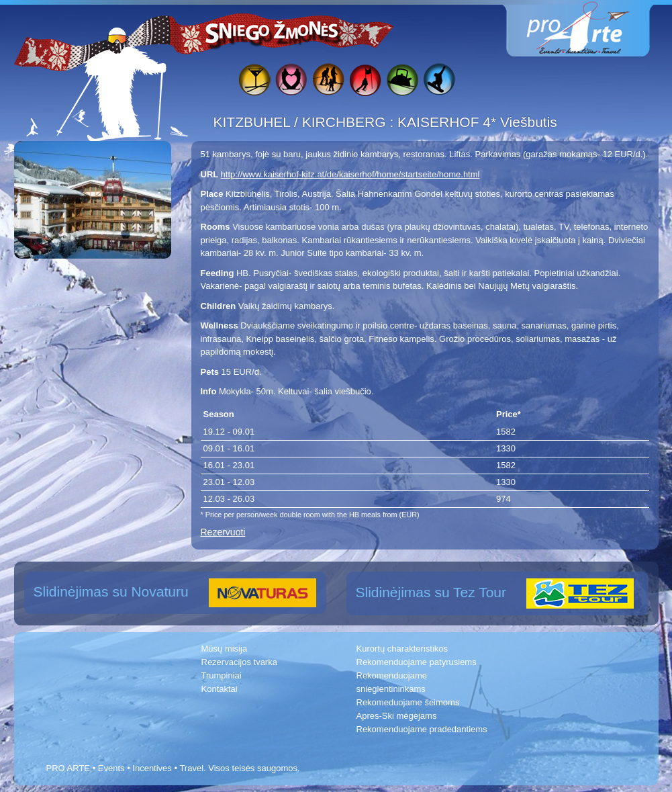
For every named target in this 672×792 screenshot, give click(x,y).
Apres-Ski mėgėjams (397, 716)
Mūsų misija (225, 649)
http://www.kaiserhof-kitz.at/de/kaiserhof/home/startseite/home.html (350, 174)
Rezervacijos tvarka (239, 662)
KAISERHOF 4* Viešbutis (477, 122)
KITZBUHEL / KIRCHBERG (302, 122)
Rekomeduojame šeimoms (408, 702)
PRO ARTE (68, 768)
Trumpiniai (222, 675)
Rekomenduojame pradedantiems (422, 729)
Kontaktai (220, 689)
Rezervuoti (223, 532)
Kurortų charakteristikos (402, 649)
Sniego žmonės (273, 31)
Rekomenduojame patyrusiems (417, 662)
